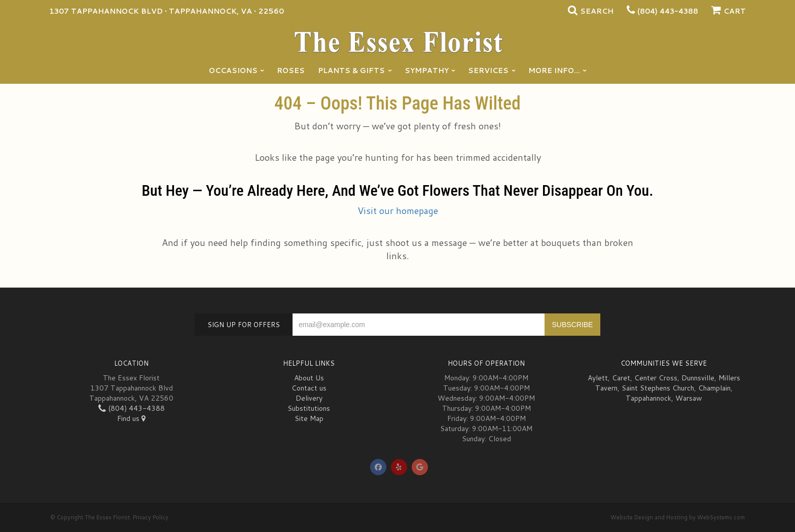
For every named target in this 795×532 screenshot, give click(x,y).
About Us (309, 378)
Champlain (714, 388)
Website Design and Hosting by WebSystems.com (678, 517)
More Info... (554, 70)
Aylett (598, 378)
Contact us (309, 388)
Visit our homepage (398, 210)
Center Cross (656, 378)
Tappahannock (648, 398)
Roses (291, 70)
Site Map (309, 418)
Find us (131, 418)
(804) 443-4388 (668, 11)
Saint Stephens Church (658, 388)
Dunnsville (698, 378)
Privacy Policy (151, 517)
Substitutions (309, 408)
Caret (621, 378)
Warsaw (689, 398)
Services (488, 70)
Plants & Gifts (351, 70)
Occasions (233, 70)
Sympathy (427, 70)
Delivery (309, 398)
